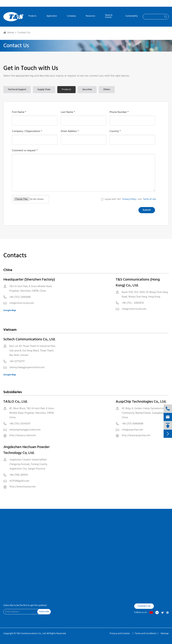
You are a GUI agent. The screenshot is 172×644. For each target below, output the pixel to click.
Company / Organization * (27, 131)
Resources (90, 16)
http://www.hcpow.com (23, 487)
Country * (115, 131)
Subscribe (44, 612)
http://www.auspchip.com (136, 435)
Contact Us (24, 33)
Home (11, 33)
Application (52, 16)
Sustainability (132, 16)
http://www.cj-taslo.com (23, 435)
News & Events (109, 17)
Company (71, 16)
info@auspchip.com (132, 430)
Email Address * (70, 131)
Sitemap (165, 634)
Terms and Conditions (146, 634)
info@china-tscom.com (22, 303)
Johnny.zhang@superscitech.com (27, 367)
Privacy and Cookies (120, 634)
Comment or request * (25, 151)
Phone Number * (119, 112)
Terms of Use (149, 199)
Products (32, 16)
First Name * (19, 112)
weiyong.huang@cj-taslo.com (25, 430)
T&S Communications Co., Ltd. (31, 634)
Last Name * (68, 112)
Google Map (10, 310)
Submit (147, 210)
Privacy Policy (129, 199)
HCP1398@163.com (19, 481)
